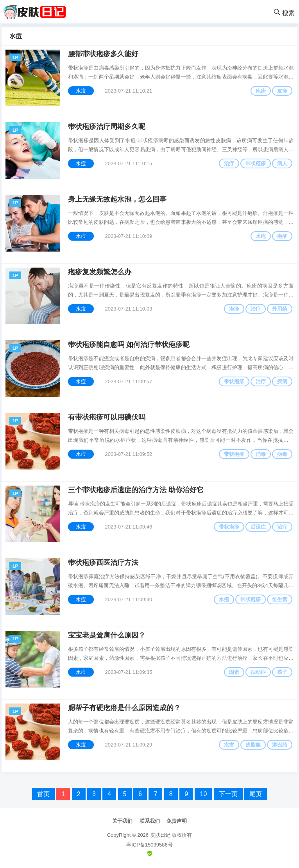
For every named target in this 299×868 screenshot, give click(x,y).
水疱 (261, 236)
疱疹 (261, 91)
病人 (282, 163)
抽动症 (258, 672)
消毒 (261, 454)
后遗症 (258, 527)
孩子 (282, 672)
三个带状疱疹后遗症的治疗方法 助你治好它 (136, 490)
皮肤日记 (160, 835)
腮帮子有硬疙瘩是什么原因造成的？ (124, 708)
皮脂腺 (253, 745)
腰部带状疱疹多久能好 (103, 54)
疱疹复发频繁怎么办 (100, 272)
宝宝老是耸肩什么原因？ (107, 635)
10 (203, 794)
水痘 (81, 91)
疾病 (282, 381)
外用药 (280, 309)
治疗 (229, 163)
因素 (234, 672)
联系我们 (150, 821)
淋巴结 (280, 745)
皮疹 (282, 91)
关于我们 (122, 821)
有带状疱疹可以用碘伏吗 (107, 417)
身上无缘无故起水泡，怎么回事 (117, 199)
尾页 (256, 794)
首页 (43, 794)
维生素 (280, 599)
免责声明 (177, 821)
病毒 (282, 454)
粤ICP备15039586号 (149, 845)
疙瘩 (229, 745)
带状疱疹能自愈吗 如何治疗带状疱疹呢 (129, 345)
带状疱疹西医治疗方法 (103, 563)
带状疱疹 (256, 163)
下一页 (228, 794)
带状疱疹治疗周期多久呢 (107, 127)
